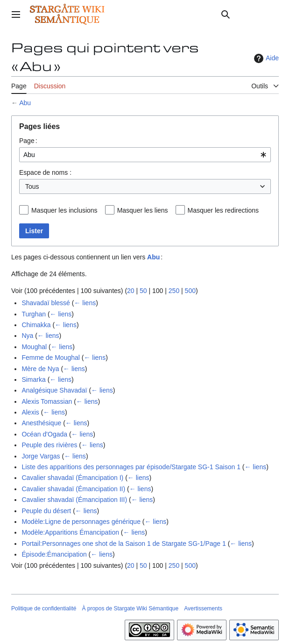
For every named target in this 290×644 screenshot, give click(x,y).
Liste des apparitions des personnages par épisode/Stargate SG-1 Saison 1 (131, 467)
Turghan (34, 314)
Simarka (33, 379)
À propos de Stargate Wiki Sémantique (130, 608)
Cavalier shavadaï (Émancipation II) (73, 489)
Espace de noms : (45, 172)
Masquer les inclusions (64, 210)
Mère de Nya (40, 369)
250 (174, 291)
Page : (28, 141)
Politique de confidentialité (44, 608)
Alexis (30, 412)
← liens (85, 303)
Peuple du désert (46, 511)
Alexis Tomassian (47, 401)
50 (143, 291)
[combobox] (145, 155)
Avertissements (203, 608)
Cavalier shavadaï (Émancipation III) (74, 500)
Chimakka (36, 325)
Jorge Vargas (41, 456)
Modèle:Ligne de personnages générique (81, 522)
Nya (27, 336)
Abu (25, 103)
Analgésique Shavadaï (54, 390)
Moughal (34, 347)
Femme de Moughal (51, 358)
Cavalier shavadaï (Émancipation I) (72, 478)
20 (131, 291)
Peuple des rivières (49, 445)
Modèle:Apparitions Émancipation (70, 532)
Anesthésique (41, 423)
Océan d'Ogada (44, 434)
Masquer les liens (143, 210)
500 (190, 291)
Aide (265, 58)
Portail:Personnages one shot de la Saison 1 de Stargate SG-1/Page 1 (124, 544)
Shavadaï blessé (46, 303)
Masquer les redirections (223, 210)
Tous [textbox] (32, 186)
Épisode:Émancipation (54, 554)
